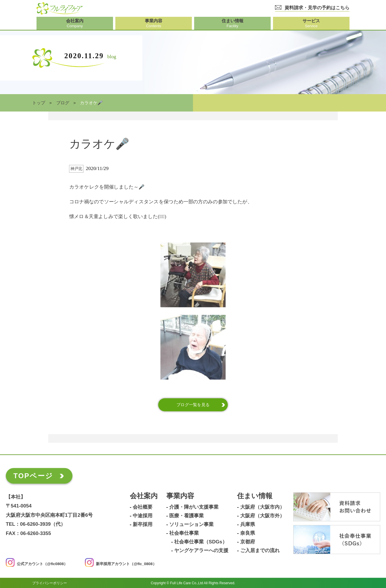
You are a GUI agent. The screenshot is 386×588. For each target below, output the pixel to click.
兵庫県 (248, 524)
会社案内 (144, 496)
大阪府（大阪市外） (262, 516)
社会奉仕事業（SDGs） (201, 542)
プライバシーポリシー (50, 583)
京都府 (248, 542)
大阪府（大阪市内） (262, 507)
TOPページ (33, 475)
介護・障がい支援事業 (194, 507)
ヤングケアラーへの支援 (201, 550)
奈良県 (248, 533)
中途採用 (143, 516)
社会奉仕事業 (184, 533)
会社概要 (143, 507)
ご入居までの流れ (260, 550)
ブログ (63, 103)
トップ (39, 103)
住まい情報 (255, 496)
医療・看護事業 (186, 516)
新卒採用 (143, 524)
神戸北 (76, 169)
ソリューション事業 (191, 524)
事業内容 (180, 496)
